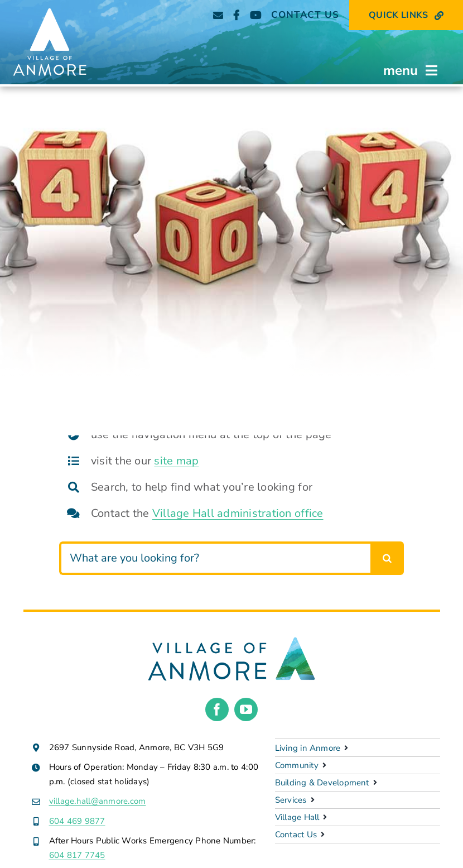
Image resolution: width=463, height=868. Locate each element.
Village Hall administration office (238, 513)
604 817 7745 (77, 855)
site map (176, 461)
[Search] (387, 558)
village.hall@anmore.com (98, 801)
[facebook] (217, 709)
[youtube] (246, 709)
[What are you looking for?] (215, 558)
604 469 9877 (77, 821)
